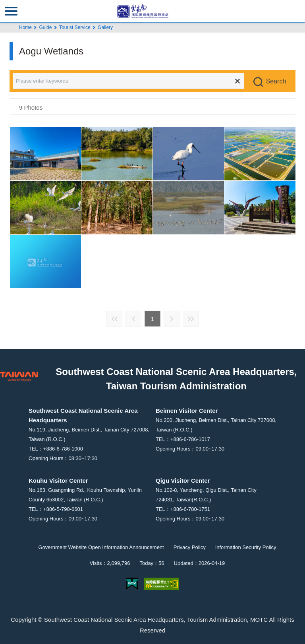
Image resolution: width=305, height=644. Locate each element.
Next (172, 319)
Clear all (237, 81)
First (114, 319)
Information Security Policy (246, 547)
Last (191, 319)
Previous (133, 319)
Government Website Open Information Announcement (101, 547)
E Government (132, 584)
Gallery (105, 27)
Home (25, 27)
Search (276, 81)
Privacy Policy (190, 547)
